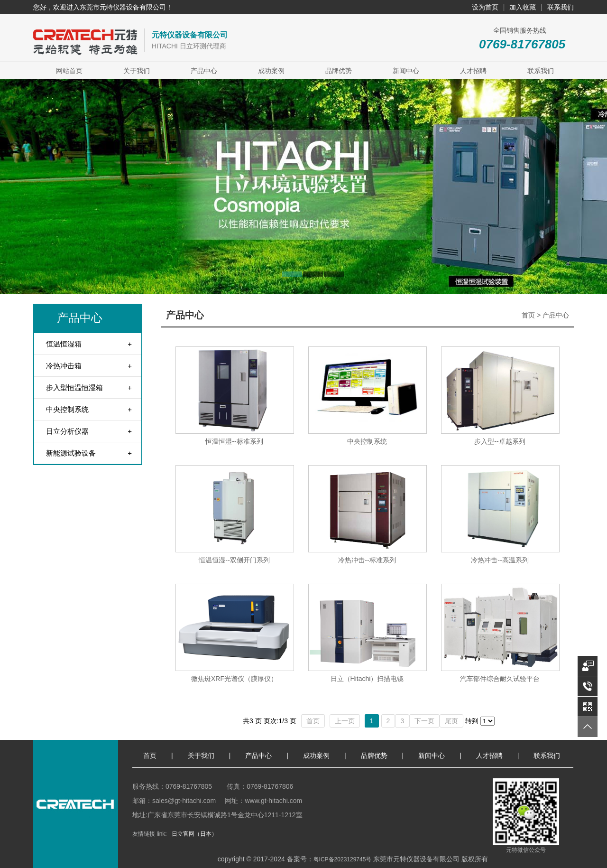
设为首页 (485, 7)
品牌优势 (339, 71)
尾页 (451, 721)
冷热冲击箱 (64, 366)
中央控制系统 (67, 409)
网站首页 (69, 71)
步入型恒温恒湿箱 (74, 387)
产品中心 (204, 71)
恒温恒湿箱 (64, 344)
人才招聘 (473, 71)
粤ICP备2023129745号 (343, 859)
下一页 (424, 721)
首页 (528, 315)
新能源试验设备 (71, 453)
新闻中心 (406, 71)
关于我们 (137, 71)
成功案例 (271, 71)
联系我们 (561, 7)
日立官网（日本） (194, 834)
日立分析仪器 (67, 431)
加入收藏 (523, 7)
